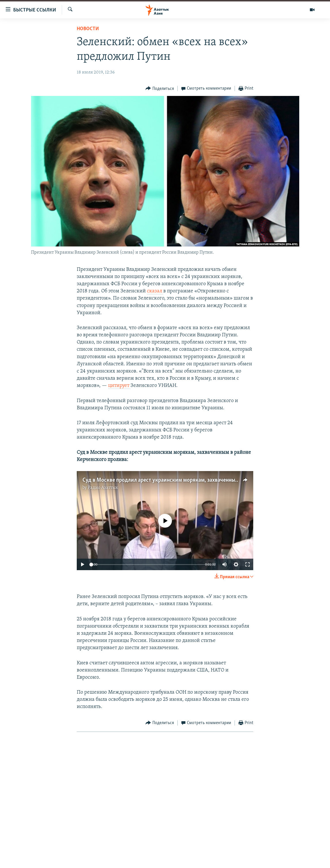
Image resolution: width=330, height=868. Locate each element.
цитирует (119, 386)
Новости (88, 29)
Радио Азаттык (103, 488)
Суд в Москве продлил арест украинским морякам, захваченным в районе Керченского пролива (198, 480)
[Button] (160, 89)
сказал (155, 291)
